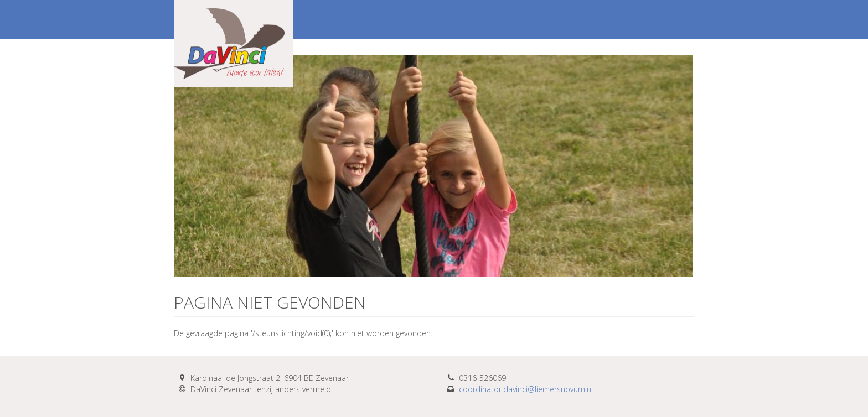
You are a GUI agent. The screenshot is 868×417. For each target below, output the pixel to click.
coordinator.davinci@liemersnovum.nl (526, 389)
